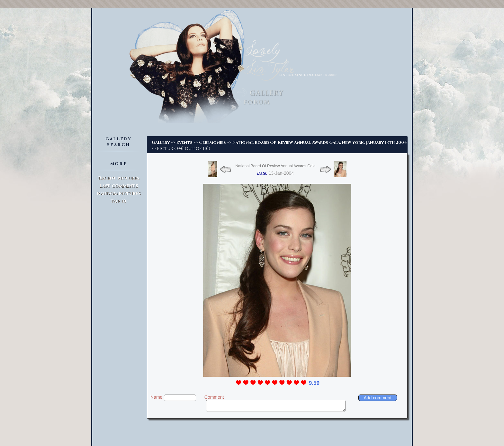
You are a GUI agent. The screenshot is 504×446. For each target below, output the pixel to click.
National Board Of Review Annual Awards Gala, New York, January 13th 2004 (320, 143)
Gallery (161, 143)
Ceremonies (212, 143)
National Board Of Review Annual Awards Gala (275, 166)
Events (184, 143)
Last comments (119, 186)
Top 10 (118, 201)
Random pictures (119, 194)
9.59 (314, 383)
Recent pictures (119, 178)
